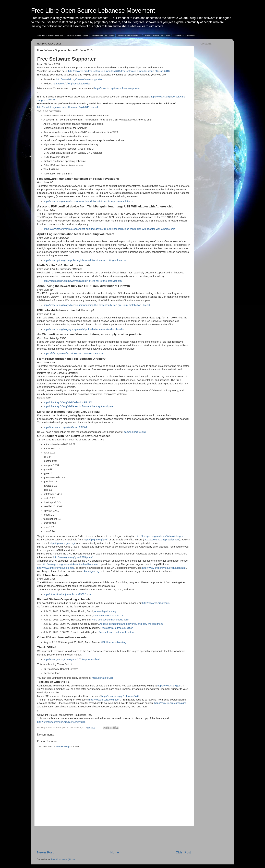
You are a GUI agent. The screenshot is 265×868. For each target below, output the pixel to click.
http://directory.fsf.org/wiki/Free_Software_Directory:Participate (78, 406)
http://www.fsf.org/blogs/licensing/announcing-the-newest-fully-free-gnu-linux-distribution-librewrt (97, 305)
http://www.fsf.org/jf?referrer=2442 (120, 696)
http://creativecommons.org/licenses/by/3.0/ (61, 722)
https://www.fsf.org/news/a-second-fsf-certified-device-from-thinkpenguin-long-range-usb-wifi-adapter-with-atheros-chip (109, 229)
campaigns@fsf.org (135, 432)
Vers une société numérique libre (110, 620)
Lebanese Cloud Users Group (185, 35)
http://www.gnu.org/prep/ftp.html (162, 540)
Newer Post (45, 852)
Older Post (183, 852)
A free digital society (105, 611)
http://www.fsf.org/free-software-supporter (79, 79)
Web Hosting (62, 746)
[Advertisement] (114, 838)
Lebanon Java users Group (77, 35)
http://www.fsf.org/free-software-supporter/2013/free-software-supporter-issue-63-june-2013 (119, 71)
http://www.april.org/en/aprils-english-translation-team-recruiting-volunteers (85, 260)
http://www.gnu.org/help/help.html (56, 568)
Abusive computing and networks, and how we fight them (131, 624)
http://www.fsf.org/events (156, 603)
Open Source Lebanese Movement (50, 35)
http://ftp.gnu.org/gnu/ (96, 540)
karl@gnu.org (92, 571)
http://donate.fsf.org (103, 678)
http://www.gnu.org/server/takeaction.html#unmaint (70, 564)
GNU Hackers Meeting (114, 642)
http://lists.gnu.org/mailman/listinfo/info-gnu (160, 536)
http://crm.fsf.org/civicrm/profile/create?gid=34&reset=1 (68, 107)
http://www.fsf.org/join (169, 686)
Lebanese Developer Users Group (157, 35)
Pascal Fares (43, 38)
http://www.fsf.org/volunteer (104, 700)
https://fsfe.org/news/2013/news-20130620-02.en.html (73, 353)
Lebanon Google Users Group (129, 35)
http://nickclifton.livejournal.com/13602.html (67, 594)
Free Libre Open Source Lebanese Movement (93, 11)
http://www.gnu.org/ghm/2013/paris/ (73, 557)
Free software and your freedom (117, 632)
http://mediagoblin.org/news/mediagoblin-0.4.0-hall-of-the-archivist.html (83, 281)
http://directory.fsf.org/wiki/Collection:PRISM (68, 402)
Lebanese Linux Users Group (103, 35)
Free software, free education (117, 628)
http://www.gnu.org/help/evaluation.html (164, 568)
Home (115, 852)
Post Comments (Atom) (63, 859)
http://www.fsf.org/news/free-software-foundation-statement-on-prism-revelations (88, 201)
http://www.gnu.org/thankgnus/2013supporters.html (72, 659)
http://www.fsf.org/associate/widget (72, 84)
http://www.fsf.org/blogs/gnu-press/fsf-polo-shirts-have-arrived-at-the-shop (84, 329)
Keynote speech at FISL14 (108, 616)
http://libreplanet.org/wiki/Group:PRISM (65, 427)
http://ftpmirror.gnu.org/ (62, 543)
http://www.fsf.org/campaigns (170, 703)
